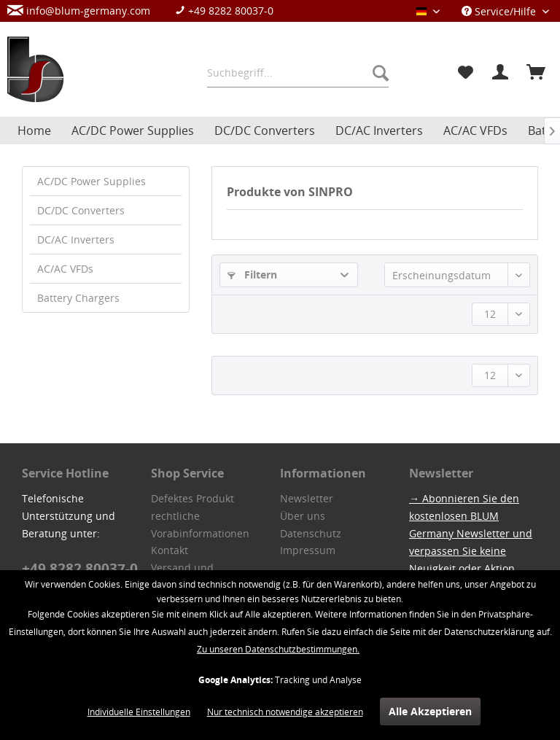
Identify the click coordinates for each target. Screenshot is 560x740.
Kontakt (170, 550)
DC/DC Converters (81, 210)
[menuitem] (148, 11)
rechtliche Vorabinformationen (200, 525)
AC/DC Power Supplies (92, 181)
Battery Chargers (78, 298)
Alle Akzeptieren (430, 711)
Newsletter (307, 498)
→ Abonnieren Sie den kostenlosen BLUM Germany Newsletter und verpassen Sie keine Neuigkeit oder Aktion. (471, 533)
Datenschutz (311, 533)
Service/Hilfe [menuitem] (500, 11)
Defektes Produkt (192, 498)
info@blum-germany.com (79, 11)
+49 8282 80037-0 (224, 11)
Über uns (303, 516)
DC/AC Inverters (76, 239)
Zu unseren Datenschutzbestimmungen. (278, 649)
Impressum (308, 550)
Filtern (252, 274)
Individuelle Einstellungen (139, 712)
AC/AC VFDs (65, 269)
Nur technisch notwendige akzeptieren (285, 712)
